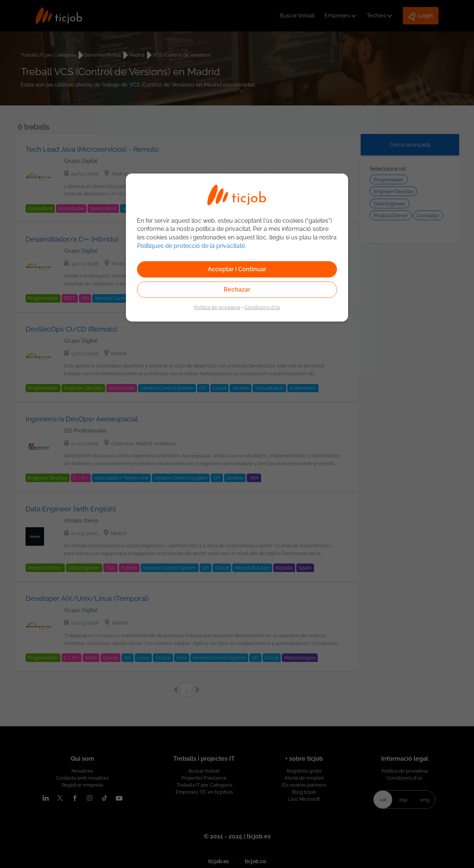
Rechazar (237, 290)
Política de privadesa (217, 307)
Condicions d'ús (262, 307)
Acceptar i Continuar (237, 269)
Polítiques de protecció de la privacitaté (191, 246)
